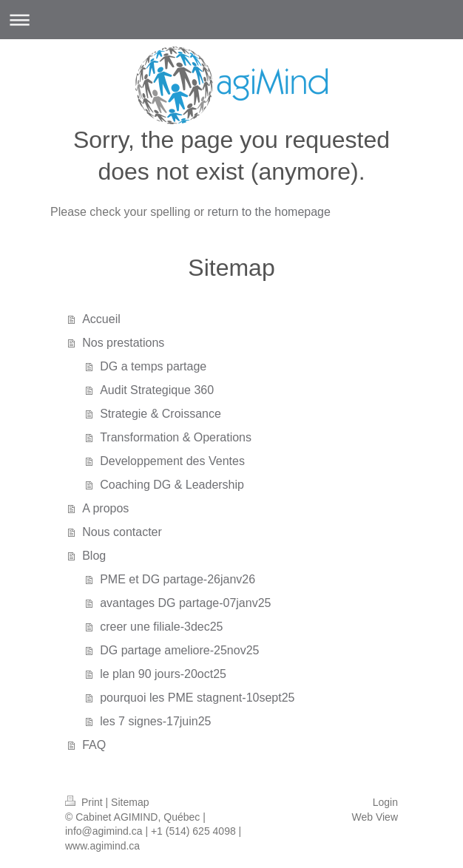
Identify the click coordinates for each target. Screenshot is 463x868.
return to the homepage (269, 212)
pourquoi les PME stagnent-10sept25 (197, 698)
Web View (375, 817)
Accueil (101, 319)
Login (385, 802)
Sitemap (130, 802)
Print (85, 802)
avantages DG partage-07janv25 (185, 603)
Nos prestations (123, 343)
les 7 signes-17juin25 (155, 721)
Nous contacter (122, 532)
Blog (94, 556)
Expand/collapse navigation (231, 20)
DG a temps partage (153, 366)
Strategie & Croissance (160, 414)
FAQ (94, 745)
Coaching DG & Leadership (172, 485)
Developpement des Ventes (172, 461)
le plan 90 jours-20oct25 (163, 674)
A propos (105, 508)
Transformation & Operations (176, 437)
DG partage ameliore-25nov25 (179, 650)
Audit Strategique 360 (157, 390)
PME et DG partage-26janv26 (178, 579)
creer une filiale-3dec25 (161, 627)
